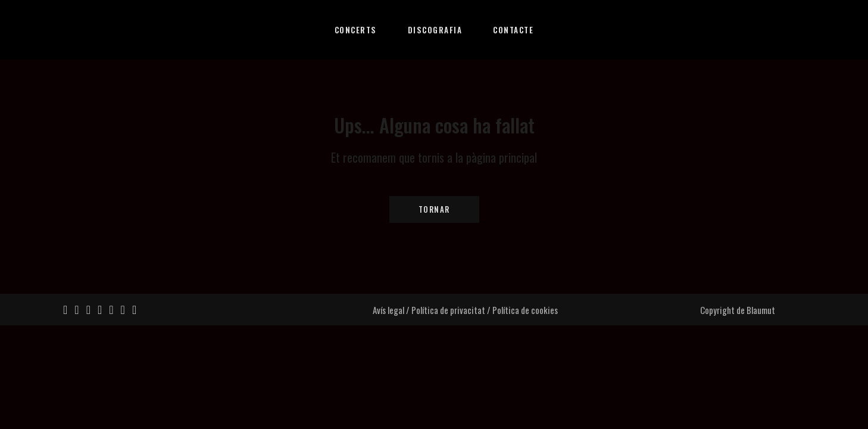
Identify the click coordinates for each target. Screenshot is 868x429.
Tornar (434, 209)
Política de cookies (525, 310)
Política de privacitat (448, 310)
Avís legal (388, 310)
